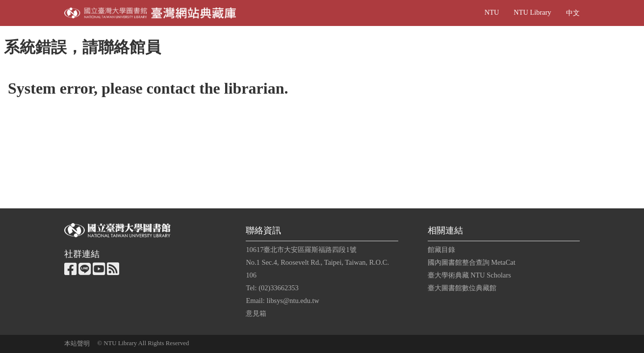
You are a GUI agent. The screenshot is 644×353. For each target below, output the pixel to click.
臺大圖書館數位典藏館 (462, 288)
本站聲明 (77, 344)
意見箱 (256, 313)
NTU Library (532, 12)
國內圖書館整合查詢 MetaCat (472, 262)
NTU (492, 12)
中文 (573, 13)
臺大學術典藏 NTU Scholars (469, 275)
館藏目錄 (441, 250)
